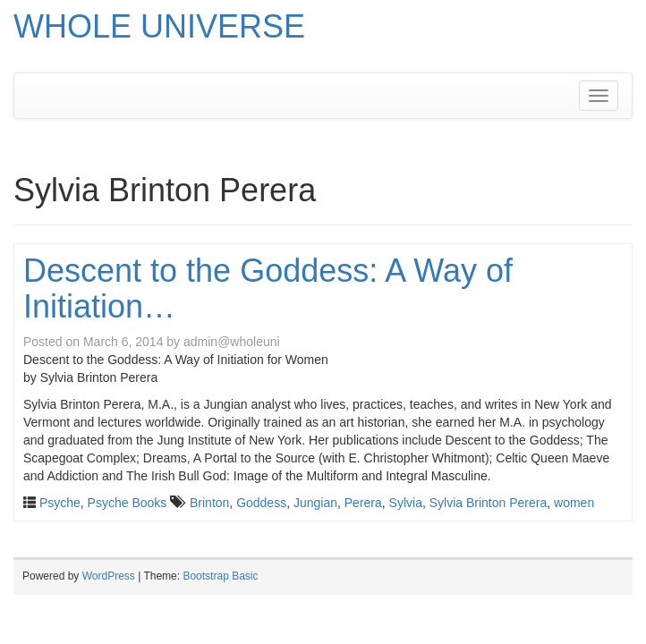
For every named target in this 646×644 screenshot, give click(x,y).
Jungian (315, 503)
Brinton (209, 503)
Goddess (261, 503)
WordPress (109, 576)
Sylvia (406, 503)
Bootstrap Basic (220, 576)
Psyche (60, 503)
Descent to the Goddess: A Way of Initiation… (268, 288)
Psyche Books (127, 503)
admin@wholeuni (232, 342)
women (574, 503)
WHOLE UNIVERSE (159, 26)
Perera (363, 503)
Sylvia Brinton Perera (489, 503)
